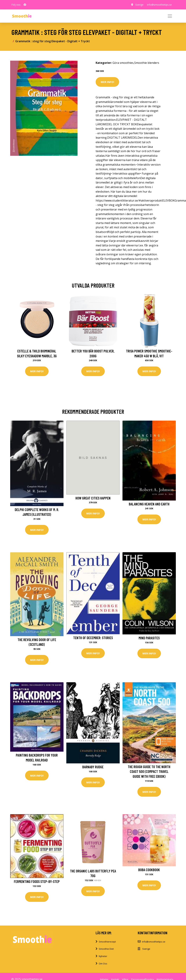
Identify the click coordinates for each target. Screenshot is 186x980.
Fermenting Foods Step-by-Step (37, 881)
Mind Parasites (149, 638)
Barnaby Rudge (93, 767)
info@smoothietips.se (159, 5)
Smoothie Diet (106, 949)
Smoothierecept (107, 942)
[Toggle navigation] (170, 16)
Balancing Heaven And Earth (149, 504)
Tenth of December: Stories (93, 638)
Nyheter (103, 956)
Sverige (139, 5)
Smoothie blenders (147, 63)
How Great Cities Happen (93, 498)
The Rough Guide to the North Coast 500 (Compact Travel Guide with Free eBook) (149, 771)
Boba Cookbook (149, 870)
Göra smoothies (123, 63)
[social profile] (25, 5)
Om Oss (103, 964)
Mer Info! (107, 82)
